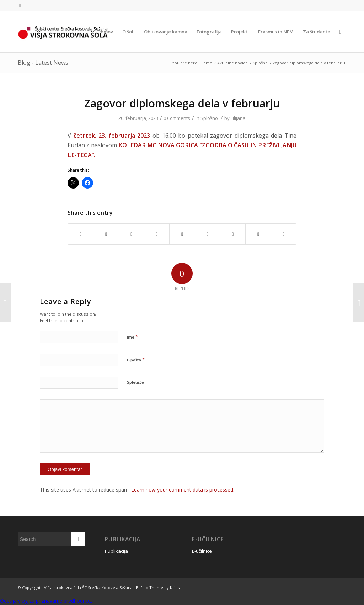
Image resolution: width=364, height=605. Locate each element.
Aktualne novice (232, 63)
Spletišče (135, 382)
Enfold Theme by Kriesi (158, 587)
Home (206, 63)
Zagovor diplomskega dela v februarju (182, 103)
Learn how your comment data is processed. (183, 490)
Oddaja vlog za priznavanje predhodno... (46, 601)
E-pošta (136, 360)
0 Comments (177, 118)
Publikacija (116, 551)
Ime (132, 337)
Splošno (260, 63)
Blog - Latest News (43, 63)
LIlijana (238, 118)
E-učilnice (202, 551)
